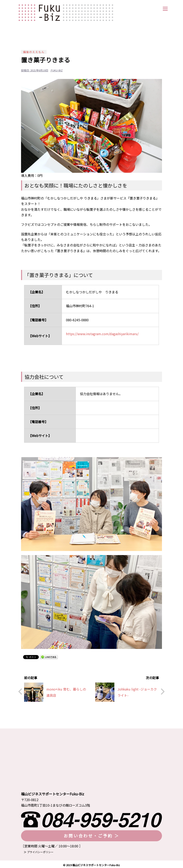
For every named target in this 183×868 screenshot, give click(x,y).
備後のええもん (34, 52)
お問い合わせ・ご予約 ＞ (91, 834)
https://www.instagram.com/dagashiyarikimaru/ (102, 334)
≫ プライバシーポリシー (37, 851)
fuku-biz (57, 70)
